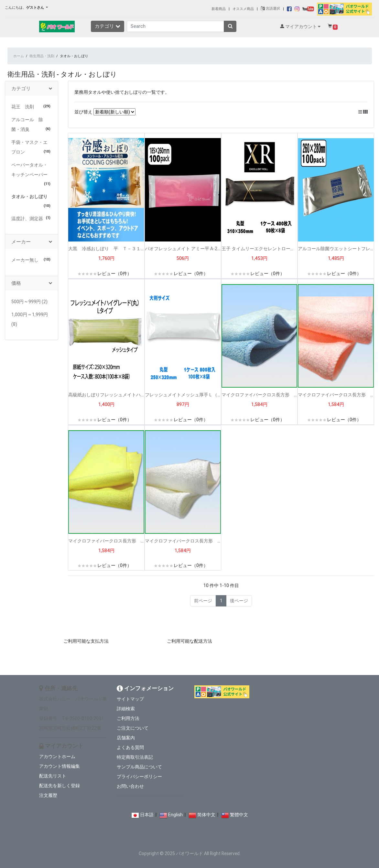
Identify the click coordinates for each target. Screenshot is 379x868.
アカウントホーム (57, 756)
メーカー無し (25, 260)
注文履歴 (48, 795)
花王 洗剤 (23, 107)
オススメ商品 (243, 8)
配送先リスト (53, 776)
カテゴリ (108, 26)
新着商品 (219, 8)
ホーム (19, 56)
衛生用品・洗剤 (42, 56)
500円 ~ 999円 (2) (29, 302)
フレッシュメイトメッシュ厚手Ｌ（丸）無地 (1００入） (204, 395)
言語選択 (270, 8)
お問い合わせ (130, 786)
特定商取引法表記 (135, 757)
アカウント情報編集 (60, 766)
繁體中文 (239, 815)
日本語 (147, 815)
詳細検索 (126, 709)
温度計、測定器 (27, 219)
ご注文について (133, 728)
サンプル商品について (139, 767)
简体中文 (206, 815)
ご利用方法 (128, 718)
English (175, 815)
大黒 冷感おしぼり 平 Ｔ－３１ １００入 (116, 249)
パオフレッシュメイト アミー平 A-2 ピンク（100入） (201, 249)
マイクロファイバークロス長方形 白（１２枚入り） (199, 541)
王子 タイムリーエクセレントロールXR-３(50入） (272, 249)
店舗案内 (126, 738)
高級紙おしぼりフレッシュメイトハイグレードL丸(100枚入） (131, 395)
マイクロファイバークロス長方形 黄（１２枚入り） (123, 541)
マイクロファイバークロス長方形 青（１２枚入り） (276, 395)
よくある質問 (130, 747)
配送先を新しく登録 (60, 786)
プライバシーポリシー (139, 777)
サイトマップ (130, 699)
